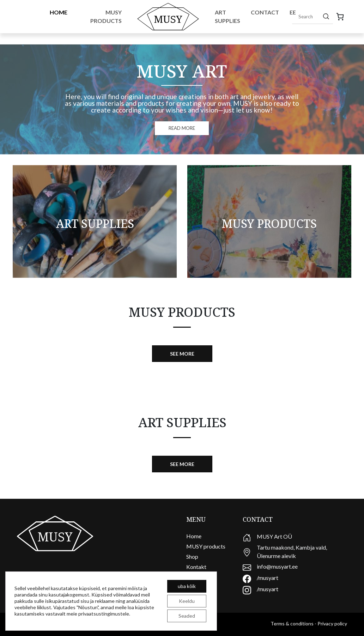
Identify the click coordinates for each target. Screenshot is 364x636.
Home (59, 12)
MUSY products (206, 546)
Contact (265, 12)
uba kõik (187, 586)
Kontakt (196, 567)
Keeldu (187, 601)
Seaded (187, 616)
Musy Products (106, 16)
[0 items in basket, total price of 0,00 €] (340, 17)
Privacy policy (332, 623)
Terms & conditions (292, 623)
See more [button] (182, 354)
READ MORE (182, 128)
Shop (192, 556)
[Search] (326, 16)
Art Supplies (227, 16)
